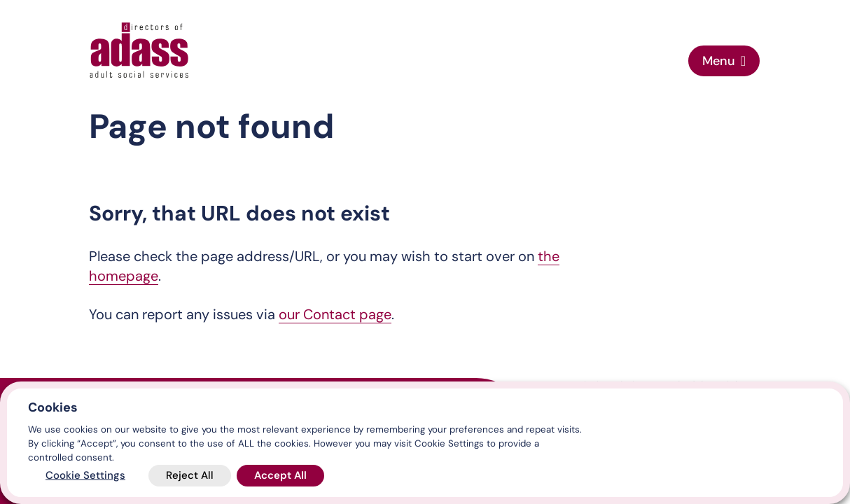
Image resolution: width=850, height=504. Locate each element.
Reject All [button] (190, 475)
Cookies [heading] (53, 407)
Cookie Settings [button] (85, 475)
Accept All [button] (280, 475)
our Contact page (335, 314)
